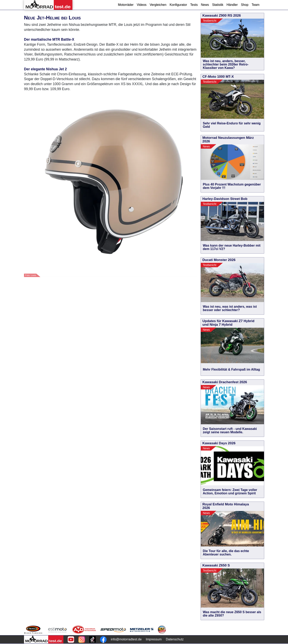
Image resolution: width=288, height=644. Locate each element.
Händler (232, 5)
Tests (194, 5)
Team (255, 5)
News (205, 5)
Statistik (218, 5)
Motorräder (126, 5)
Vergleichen (158, 5)
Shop (245, 5)
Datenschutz (175, 639)
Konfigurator (178, 5)
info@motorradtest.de (126, 639)
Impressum (154, 639)
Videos (142, 5)
